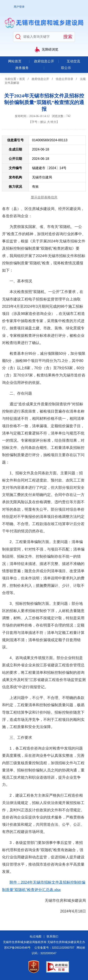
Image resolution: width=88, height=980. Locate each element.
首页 (22, 79)
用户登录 (19, 7)
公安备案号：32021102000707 (54, 948)
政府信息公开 (44, 61)
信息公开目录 (64, 79)
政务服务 (22, 68)
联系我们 (52, 936)
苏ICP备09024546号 (17, 948)
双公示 (66, 68)
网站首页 (15, 61)
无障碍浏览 (50, 49)
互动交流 (73, 61)
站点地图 (36, 936)
